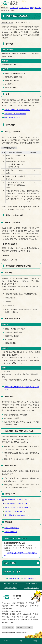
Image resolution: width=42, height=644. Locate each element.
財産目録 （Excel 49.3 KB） (15, 511)
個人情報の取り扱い (11, 588)
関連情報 (9, 522)
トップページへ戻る (30, 579)
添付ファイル (10, 494)
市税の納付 (38, 8)
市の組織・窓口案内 (12, 572)
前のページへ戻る (14, 579)
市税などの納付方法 (12, 528)
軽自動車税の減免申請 (12, 118)
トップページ (14, 8)
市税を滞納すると (11, 532)
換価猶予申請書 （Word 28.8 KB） (17, 504)
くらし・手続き (24, 8)
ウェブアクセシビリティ (31, 588)
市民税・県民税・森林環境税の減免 (17, 110)
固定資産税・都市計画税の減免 (15, 114)
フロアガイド (9, 628)
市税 (32, 8)
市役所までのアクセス (25, 628)
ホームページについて (11, 584)
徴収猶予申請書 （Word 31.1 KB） (17, 500)
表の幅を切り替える (9, 148)
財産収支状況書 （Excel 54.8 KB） (17, 507)
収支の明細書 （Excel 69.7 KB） (17, 515)
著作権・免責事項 (31, 584)
